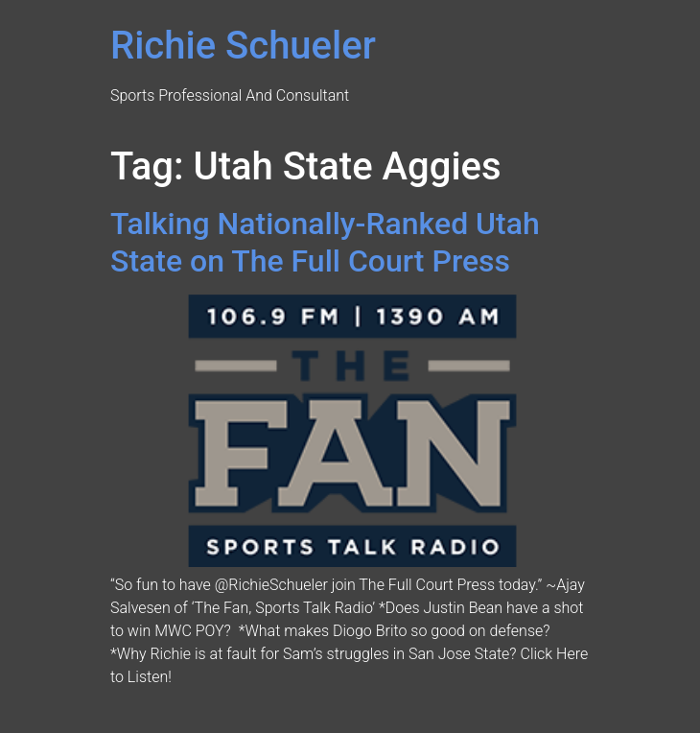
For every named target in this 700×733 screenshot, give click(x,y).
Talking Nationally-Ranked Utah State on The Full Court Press (325, 242)
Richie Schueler (243, 46)
